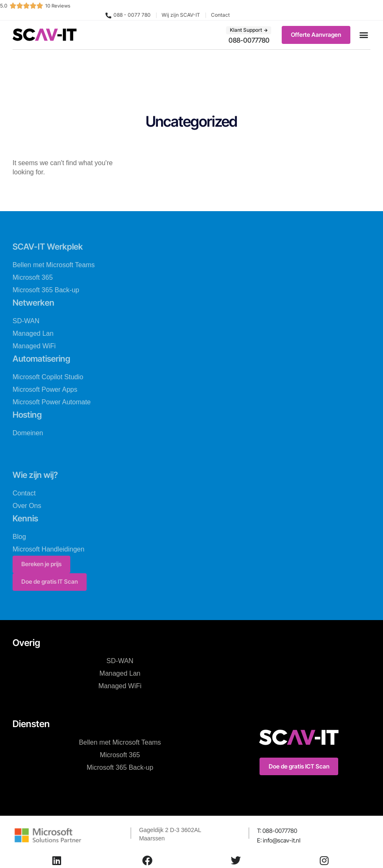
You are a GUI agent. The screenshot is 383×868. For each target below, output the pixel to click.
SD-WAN (26, 320)
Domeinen (28, 432)
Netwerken (36, 302)
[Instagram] (324, 860)
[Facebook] (147, 860)
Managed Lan (33, 333)
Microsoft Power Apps (45, 389)
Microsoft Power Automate (52, 402)
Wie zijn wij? (38, 474)
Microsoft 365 (33, 277)
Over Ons (27, 505)
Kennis (27, 517)
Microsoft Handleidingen (49, 548)
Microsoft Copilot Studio (48, 377)
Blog (19, 535)
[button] (364, 35)
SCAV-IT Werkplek (51, 246)
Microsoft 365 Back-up (46, 290)
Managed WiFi (34, 346)
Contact (24, 492)
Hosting (29, 414)
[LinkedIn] (57, 860)
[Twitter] (236, 860)
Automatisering (45, 358)
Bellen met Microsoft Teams (54, 264)
